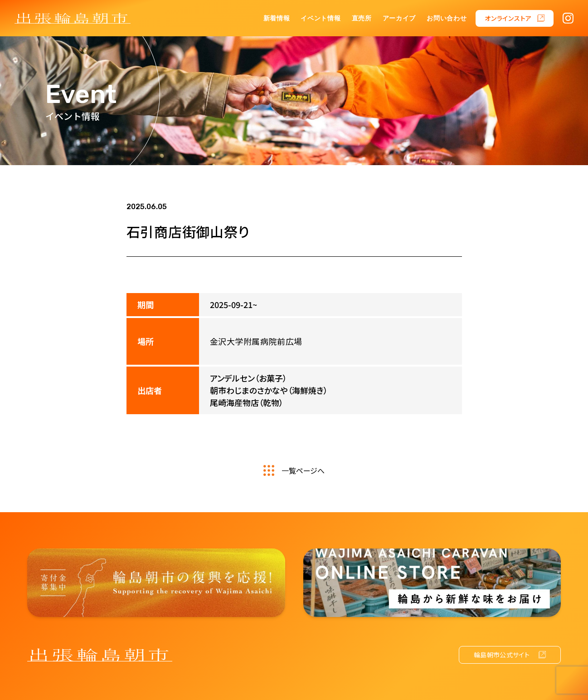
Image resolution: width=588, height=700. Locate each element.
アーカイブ (399, 18)
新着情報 (277, 18)
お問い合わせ (447, 18)
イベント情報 (321, 18)
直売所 (362, 18)
